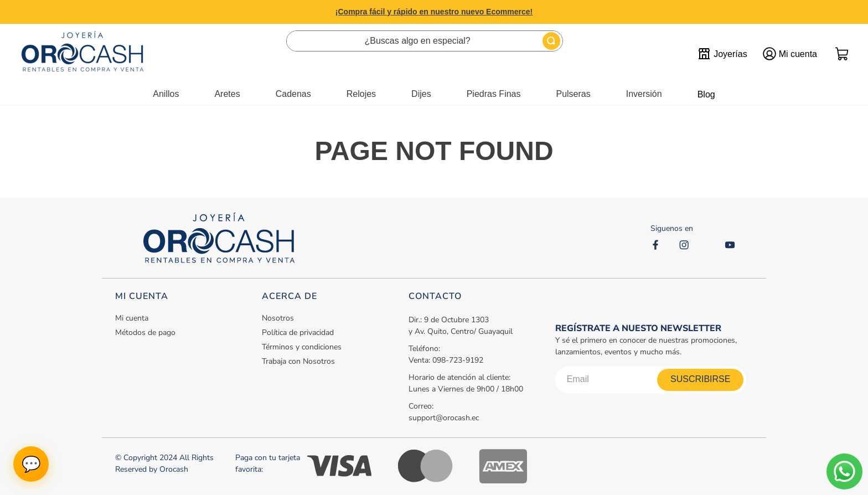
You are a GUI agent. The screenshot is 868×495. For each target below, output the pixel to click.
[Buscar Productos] (551, 41)
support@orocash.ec (444, 418)
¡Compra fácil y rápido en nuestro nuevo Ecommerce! (434, 12)
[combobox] (425, 41)
